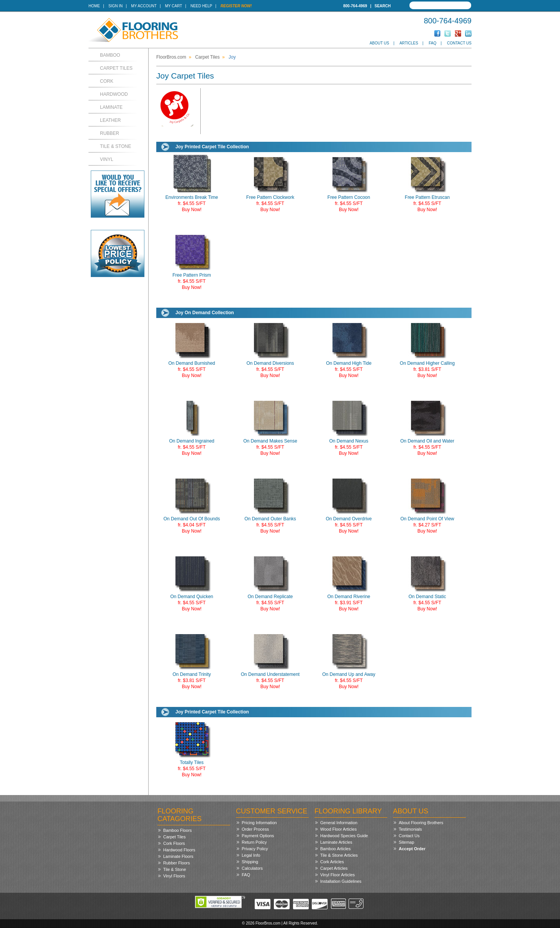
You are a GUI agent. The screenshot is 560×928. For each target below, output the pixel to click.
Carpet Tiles (116, 68)
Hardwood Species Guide (344, 836)
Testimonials (410, 829)
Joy (232, 57)
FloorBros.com (171, 57)
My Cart (174, 6)
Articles (409, 43)
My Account (144, 6)
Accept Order (412, 849)
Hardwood (114, 94)
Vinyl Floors (174, 876)
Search (383, 6)
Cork (107, 81)
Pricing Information (259, 823)
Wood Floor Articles (338, 829)
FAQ (432, 43)
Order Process (255, 829)
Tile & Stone (115, 146)
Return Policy (254, 842)
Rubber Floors (177, 863)
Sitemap (406, 842)
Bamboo (110, 55)
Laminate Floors (178, 856)
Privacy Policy (255, 849)
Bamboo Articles (335, 849)
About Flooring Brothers (421, 823)
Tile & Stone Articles (339, 855)
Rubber (110, 133)
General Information (339, 823)
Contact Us (459, 43)
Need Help (201, 6)
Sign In (115, 6)
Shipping (250, 862)
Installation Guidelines (341, 881)
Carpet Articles (334, 868)
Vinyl (107, 159)
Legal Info (251, 855)
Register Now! (236, 6)
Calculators (252, 868)
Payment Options (258, 836)
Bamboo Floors (178, 830)
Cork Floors (174, 843)
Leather (110, 120)
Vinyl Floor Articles (337, 875)
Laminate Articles (336, 842)
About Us (379, 43)
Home (94, 6)
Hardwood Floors (179, 850)
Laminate (111, 107)
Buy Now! (192, 210)
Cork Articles (332, 862)
